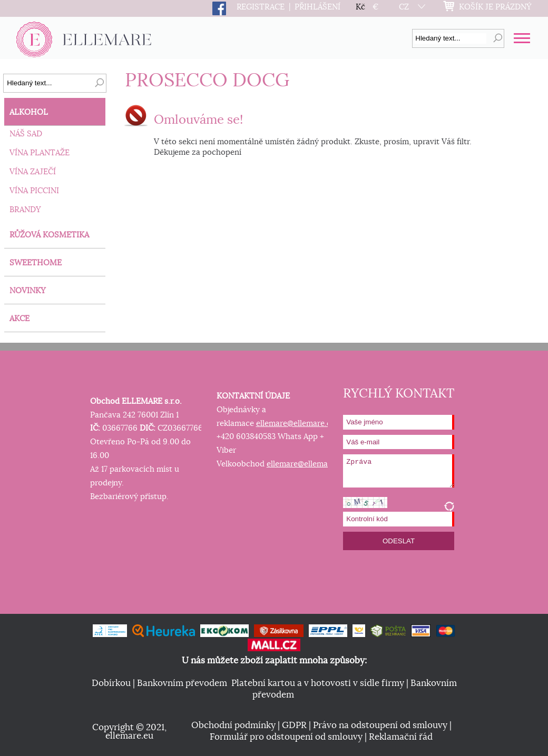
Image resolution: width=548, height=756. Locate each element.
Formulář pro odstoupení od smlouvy (286, 737)
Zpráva (399, 471)
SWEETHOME (36, 263)
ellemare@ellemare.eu (296, 424)
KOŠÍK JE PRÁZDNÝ (495, 7)
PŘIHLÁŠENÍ (317, 7)
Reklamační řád (401, 737)
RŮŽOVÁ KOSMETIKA (49, 235)
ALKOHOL (29, 112)
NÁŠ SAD (26, 134)
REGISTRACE (261, 7)
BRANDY (25, 210)
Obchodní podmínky (233, 725)
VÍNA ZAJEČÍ (33, 172)
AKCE (19, 319)
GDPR (294, 725)
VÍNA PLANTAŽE (40, 153)
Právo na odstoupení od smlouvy (380, 725)
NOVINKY (28, 291)
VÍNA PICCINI (34, 191)
